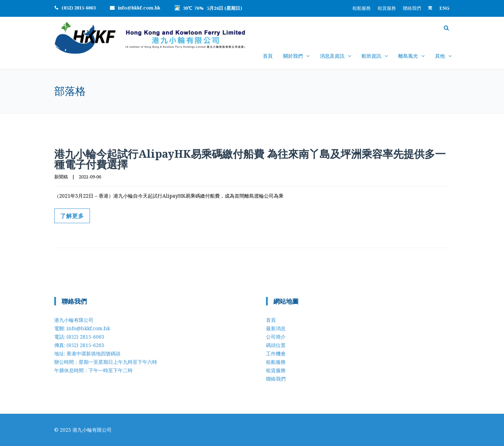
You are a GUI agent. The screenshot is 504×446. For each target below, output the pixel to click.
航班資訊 (371, 56)
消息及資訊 (332, 56)
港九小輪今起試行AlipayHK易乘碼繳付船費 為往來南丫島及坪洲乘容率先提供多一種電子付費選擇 (250, 159)
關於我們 (293, 56)
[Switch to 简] (430, 8)
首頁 (268, 56)
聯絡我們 (412, 8)
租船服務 (362, 8)
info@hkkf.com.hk (139, 8)
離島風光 (408, 56)
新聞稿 (61, 177)
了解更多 (72, 216)
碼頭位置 (276, 345)
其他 (440, 56)
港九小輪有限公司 (92, 430)
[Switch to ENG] (444, 8)
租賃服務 (387, 8)
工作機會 (276, 353)
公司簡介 (276, 337)
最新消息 (276, 328)
